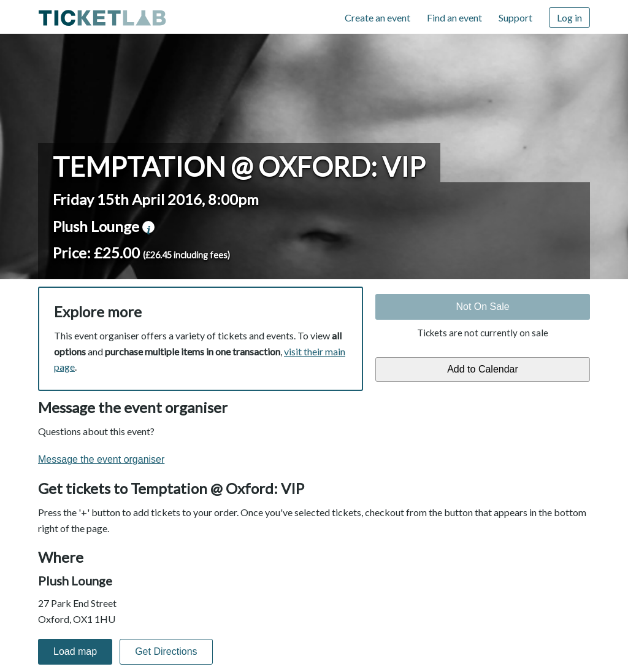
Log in (569, 17)
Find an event (454, 17)
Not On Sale (482, 307)
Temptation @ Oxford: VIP (239, 166)
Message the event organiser (101, 459)
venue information (148, 227)
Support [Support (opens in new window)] (515, 17)
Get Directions (166, 651)
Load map (75, 651)
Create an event (377, 17)
